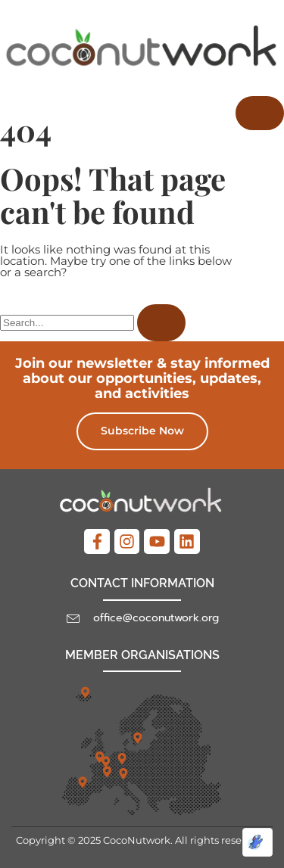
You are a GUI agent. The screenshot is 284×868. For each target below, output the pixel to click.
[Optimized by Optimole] (257, 842)
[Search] (161, 323)
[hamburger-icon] (260, 113)
